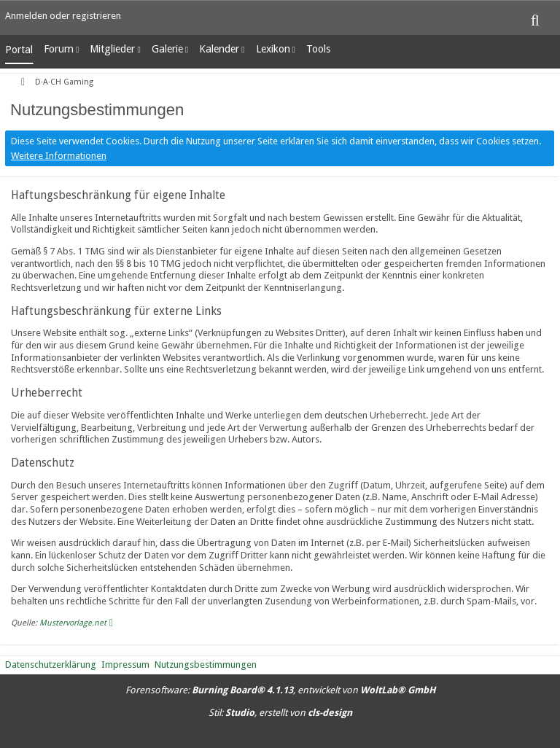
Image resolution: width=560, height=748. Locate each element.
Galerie (167, 49)
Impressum (125, 665)
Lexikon (273, 49)
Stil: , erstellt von (280, 713)
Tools (318, 49)
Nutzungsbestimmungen (206, 665)
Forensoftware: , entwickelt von (280, 690)
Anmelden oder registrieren (63, 16)
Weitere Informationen (59, 156)
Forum (59, 49)
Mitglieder (112, 49)
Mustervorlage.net (73, 623)
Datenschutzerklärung (51, 665)
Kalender (219, 49)
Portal (19, 50)
